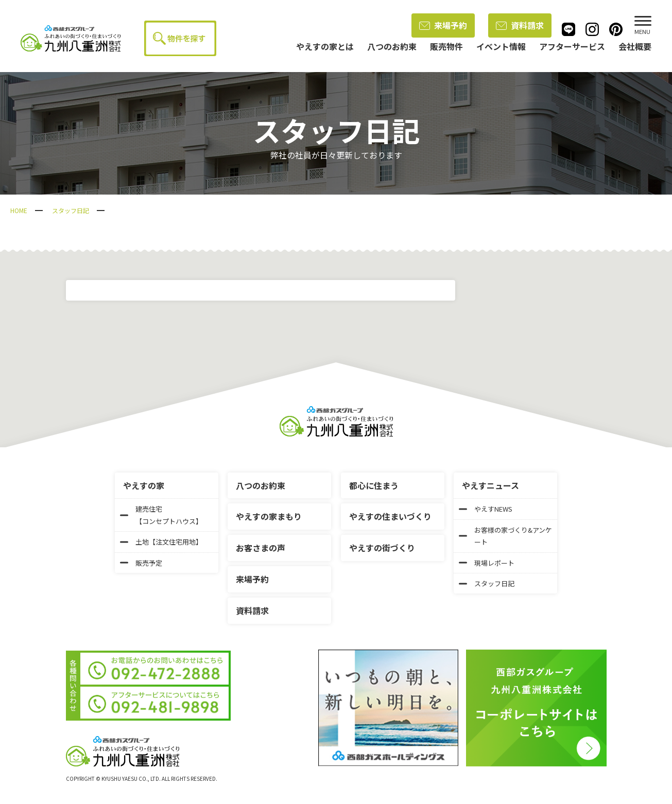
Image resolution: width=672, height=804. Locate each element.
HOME (19, 210)
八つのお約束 (261, 485)
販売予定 (141, 563)
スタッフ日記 (71, 210)
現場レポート (487, 563)
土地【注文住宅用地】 (161, 542)
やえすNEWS (486, 509)
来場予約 (443, 25)
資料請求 (520, 25)
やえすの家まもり (269, 516)
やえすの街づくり (382, 548)
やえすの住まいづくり (390, 516)
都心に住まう (374, 485)
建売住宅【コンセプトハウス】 (161, 515)
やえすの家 (144, 485)
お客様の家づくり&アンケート (505, 536)
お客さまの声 (261, 548)
